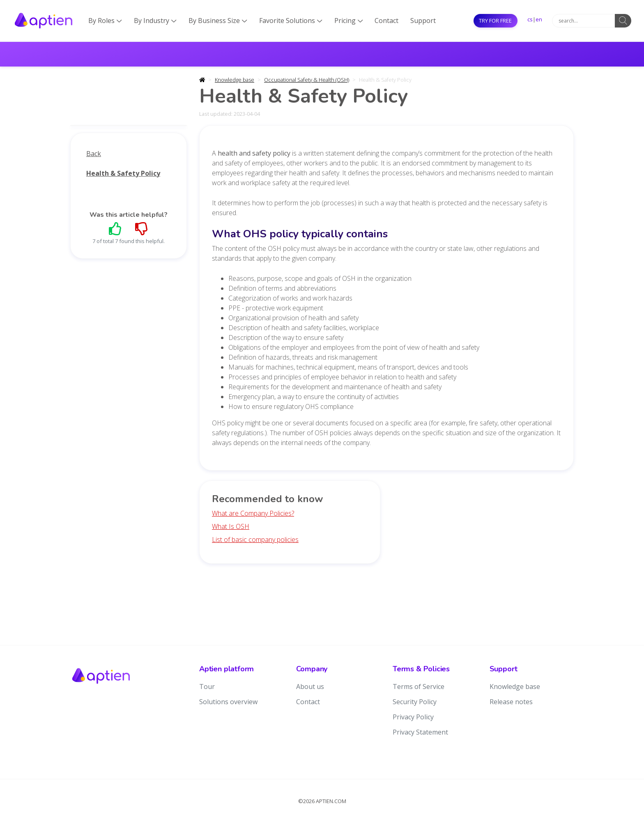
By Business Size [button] (218, 21)
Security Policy (415, 702)
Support (423, 21)
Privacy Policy (413, 717)
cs (530, 19)
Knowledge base (235, 80)
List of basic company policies (255, 540)
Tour (207, 687)
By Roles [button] (105, 21)
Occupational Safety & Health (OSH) (307, 80)
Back (94, 154)
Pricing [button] (349, 21)
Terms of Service (419, 687)
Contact (386, 21)
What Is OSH (231, 526)
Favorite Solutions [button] (291, 21)
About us (310, 687)
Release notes (511, 702)
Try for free (495, 21)
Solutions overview (228, 702)
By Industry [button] (155, 21)
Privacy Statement (420, 732)
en (539, 19)
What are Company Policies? (253, 513)
